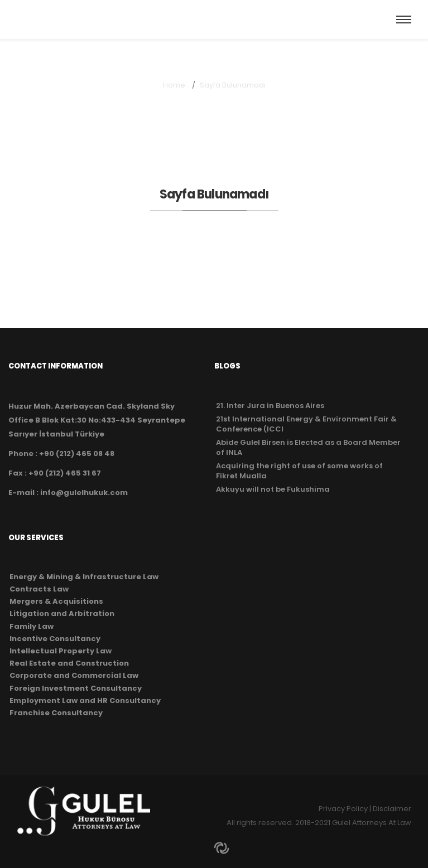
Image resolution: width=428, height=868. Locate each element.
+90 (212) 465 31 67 (65, 473)
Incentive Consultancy (55, 639)
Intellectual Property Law (61, 651)
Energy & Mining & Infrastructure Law (84, 577)
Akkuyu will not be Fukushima (273, 489)
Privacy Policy (343, 809)
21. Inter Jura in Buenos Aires (270, 406)
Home (174, 85)
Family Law (32, 627)
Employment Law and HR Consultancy (85, 701)
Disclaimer (392, 809)
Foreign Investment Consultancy (76, 688)
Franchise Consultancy (56, 713)
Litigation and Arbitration (62, 614)
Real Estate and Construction (69, 663)
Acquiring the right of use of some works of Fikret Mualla (299, 471)
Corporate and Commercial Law (74, 676)
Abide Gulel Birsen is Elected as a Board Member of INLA (308, 447)
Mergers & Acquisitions (56, 602)
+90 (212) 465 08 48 (77, 454)
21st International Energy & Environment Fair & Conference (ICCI (306, 424)
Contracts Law (39, 589)
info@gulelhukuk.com (84, 493)
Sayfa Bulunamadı (233, 85)
